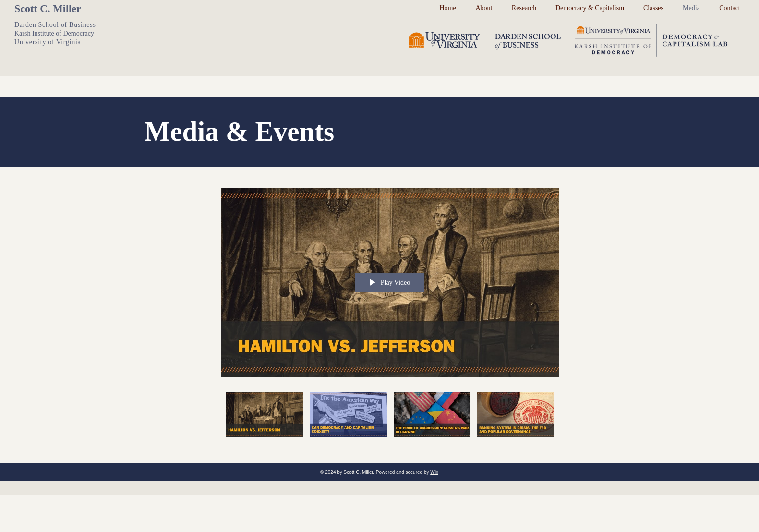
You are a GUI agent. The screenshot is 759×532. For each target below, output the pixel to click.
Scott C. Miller (48, 8)
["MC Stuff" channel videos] (390, 420)
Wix (434, 472)
